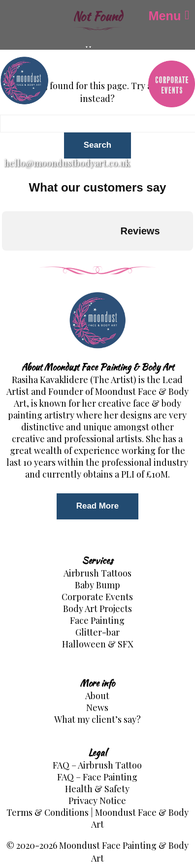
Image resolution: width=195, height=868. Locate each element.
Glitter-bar (97, 632)
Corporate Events (97, 597)
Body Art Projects (97, 609)
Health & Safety (97, 789)
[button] (8, 260)
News (97, 707)
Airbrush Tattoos (97, 573)
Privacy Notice (97, 801)
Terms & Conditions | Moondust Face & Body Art (97, 818)
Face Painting (97, 620)
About (97, 696)
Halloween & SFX (97, 644)
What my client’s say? (97, 719)
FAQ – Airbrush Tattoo (97, 765)
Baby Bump (97, 585)
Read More (97, 506)
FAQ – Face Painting (97, 777)
